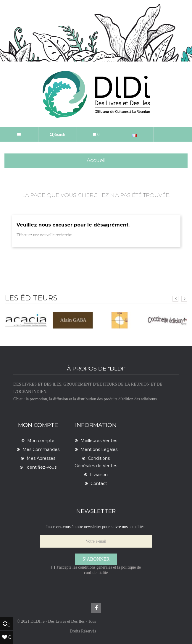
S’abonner (96, 559)
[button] (58, 134)
